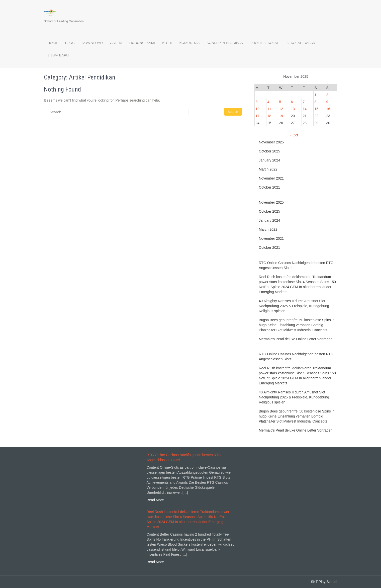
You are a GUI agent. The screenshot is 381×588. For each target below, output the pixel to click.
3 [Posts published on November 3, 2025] (257, 102)
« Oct (294, 135)
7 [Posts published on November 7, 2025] (304, 102)
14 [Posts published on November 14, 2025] (305, 109)
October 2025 (270, 151)
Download (92, 43)
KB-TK (167, 43)
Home (53, 43)
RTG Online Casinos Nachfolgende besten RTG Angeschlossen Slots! (296, 265)
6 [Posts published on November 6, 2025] (292, 102)
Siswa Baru (58, 55)
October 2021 (270, 187)
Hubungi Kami (142, 43)
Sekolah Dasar (301, 43)
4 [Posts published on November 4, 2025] (268, 102)
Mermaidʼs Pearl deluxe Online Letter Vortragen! (296, 339)
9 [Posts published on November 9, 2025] (327, 102)
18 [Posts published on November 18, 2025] (269, 116)
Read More (155, 500)
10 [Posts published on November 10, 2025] (258, 109)
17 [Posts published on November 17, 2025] (258, 116)
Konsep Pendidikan (225, 43)
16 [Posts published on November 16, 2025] (328, 109)
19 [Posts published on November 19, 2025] (281, 116)
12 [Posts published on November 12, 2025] (281, 109)
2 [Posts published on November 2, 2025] (327, 95)
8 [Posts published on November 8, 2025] (316, 102)
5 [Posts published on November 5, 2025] (280, 102)
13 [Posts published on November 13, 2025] (293, 109)
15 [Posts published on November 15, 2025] (317, 109)
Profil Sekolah (265, 43)
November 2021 (271, 178)
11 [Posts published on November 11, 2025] (269, 109)
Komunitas (189, 43)
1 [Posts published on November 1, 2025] (316, 95)
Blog (70, 43)
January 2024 (270, 160)
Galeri (116, 43)
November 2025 (271, 142)
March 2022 (268, 169)
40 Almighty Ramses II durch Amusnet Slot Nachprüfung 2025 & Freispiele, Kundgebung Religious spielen (294, 306)
